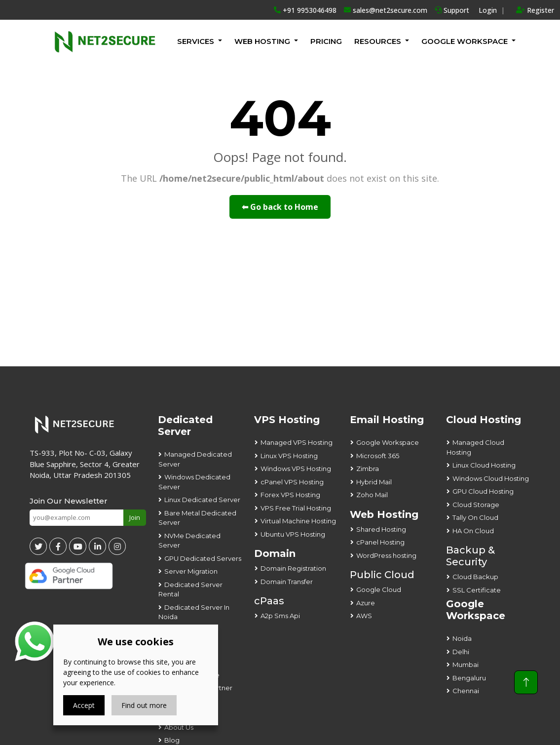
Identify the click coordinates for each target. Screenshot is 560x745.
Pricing (326, 41)
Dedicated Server (185, 426)
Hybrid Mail (374, 482)
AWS (364, 616)
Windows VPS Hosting (296, 469)
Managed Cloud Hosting (475, 447)
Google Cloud (379, 589)
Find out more (144, 705)
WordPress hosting (386, 555)
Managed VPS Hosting (297, 442)
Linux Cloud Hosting (484, 465)
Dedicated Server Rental (190, 589)
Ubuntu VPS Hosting (293, 534)
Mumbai (466, 665)
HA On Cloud (473, 531)
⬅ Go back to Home (280, 207)
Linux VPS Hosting (289, 456)
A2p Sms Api (280, 616)
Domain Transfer (287, 582)
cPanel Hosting (380, 542)
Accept (84, 705)
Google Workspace (388, 442)
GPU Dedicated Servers (203, 558)
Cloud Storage (476, 505)
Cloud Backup (475, 577)
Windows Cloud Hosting (491, 478)
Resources (378, 41)
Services (196, 41)
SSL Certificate (477, 590)
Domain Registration (293, 568)
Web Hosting (262, 41)
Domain (275, 553)
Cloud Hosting (484, 420)
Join (135, 517)
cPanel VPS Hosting (292, 482)
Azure (366, 603)
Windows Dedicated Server (194, 482)
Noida (462, 638)
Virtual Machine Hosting (298, 521)
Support (452, 10)
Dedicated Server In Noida (194, 612)
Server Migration (191, 571)
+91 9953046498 (305, 10)
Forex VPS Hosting (290, 495)
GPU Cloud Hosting (483, 491)
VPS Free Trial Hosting (296, 508)
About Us (179, 727)
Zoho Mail (372, 495)
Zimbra (368, 469)
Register (535, 10)
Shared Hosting (381, 529)
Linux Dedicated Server (202, 500)
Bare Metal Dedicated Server (197, 518)
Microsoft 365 (378, 456)
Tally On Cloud (475, 517)
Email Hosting (387, 420)
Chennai (466, 691)
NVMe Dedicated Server (189, 541)
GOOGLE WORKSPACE (465, 41)
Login (488, 10)
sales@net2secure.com (386, 10)
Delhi (461, 652)
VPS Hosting (287, 420)
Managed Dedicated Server (195, 459)
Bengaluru (469, 678)
